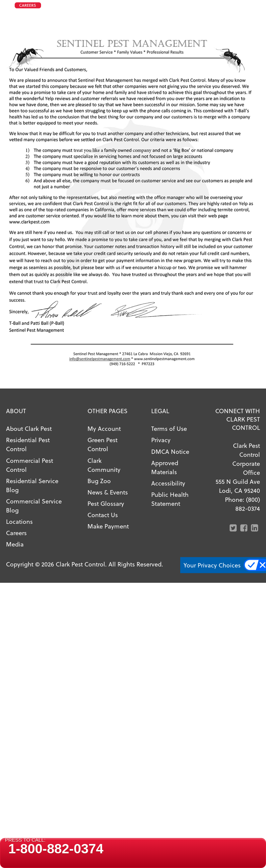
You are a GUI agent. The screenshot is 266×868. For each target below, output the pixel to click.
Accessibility (168, 483)
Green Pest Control (102, 444)
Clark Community (104, 465)
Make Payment (108, 526)
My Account (104, 428)
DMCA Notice (170, 451)
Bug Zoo (99, 481)
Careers (16, 533)
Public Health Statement (170, 499)
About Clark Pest (29, 428)
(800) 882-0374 (248, 504)
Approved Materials (165, 467)
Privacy (161, 440)
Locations (19, 521)
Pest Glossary (106, 503)
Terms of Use (169, 428)
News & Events (108, 492)
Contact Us (103, 515)
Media (15, 544)
